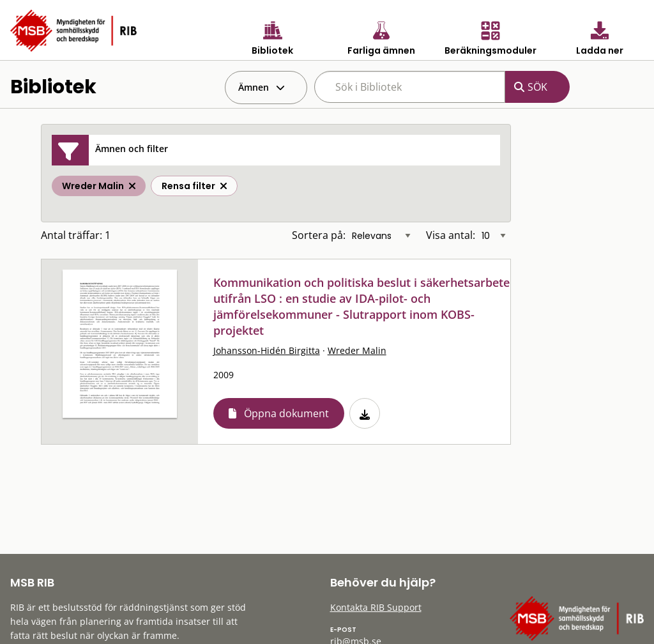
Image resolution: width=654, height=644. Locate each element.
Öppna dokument (286, 413)
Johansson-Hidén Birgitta (267, 350)
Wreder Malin (357, 350)
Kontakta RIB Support (376, 607)
